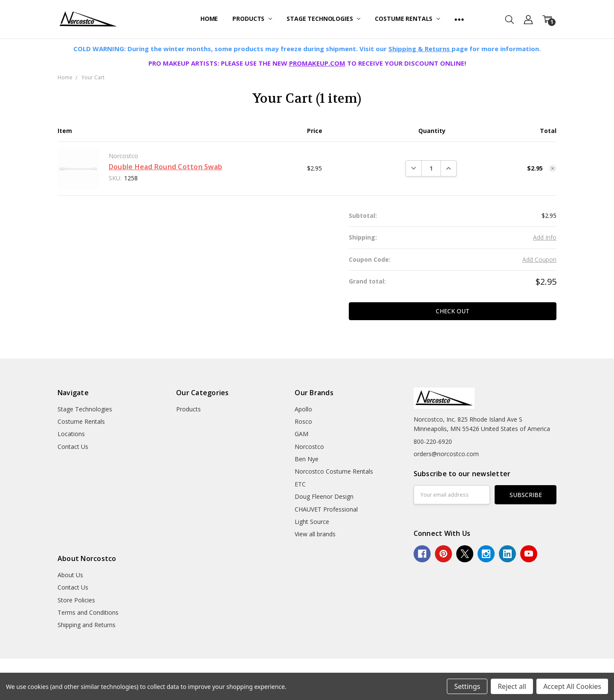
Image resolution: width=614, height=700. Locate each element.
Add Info (545, 237)
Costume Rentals (407, 19)
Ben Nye (307, 459)
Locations (71, 434)
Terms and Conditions (88, 612)
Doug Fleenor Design (324, 496)
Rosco (303, 421)
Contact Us (73, 447)
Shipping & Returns (420, 49)
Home (209, 19)
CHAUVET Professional (326, 509)
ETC (300, 484)
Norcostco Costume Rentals (334, 471)
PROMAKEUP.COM (317, 63)
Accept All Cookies (572, 686)
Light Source (312, 522)
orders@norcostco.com (446, 454)
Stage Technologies (323, 19)
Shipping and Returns (87, 625)
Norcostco (309, 447)
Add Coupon (539, 259)
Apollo (303, 409)
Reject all (512, 686)
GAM (301, 434)
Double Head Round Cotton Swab (165, 167)
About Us (70, 575)
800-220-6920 (433, 441)
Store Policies (76, 600)
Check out (453, 311)
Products (252, 19)
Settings (467, 686)
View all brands (315, 534)
